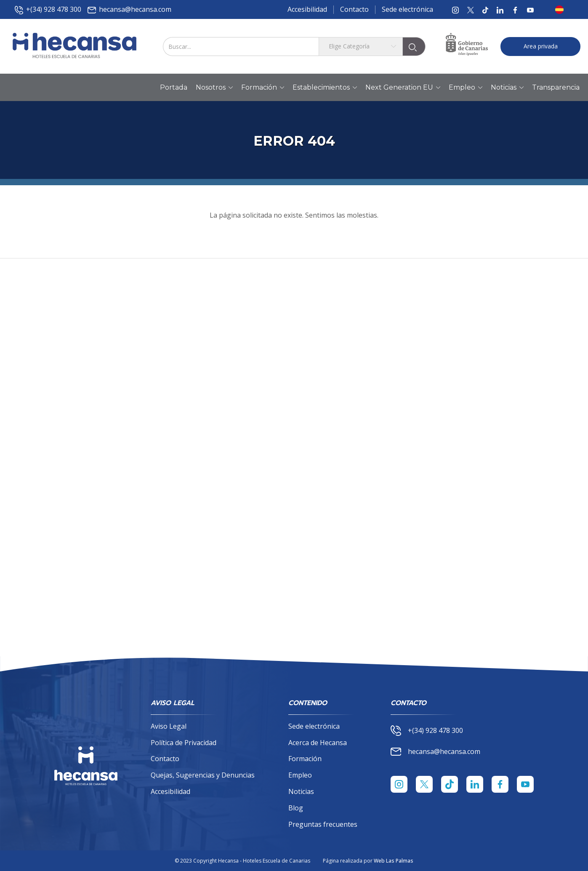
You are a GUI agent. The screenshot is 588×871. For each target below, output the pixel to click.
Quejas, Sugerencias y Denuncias (203, 775)
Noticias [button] (507, 88)
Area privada (541, 46)
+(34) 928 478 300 (48, 9)
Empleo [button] (466, 88)
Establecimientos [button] (325, 88)
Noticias (301, 791)
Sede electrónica (407, 9)
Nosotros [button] (214, 88)
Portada (174, 87)
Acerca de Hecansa (318, 743)
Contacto (354, 9)
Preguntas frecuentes (323, 824)
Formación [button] (263, 88)
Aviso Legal (169, 726)
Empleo (300, 775)
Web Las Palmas (394, 861)
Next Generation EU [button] (403, 88)
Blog (296, 808)
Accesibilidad (307, 9)
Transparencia (556, 87)
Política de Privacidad (184, 743)
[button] (562, 10)
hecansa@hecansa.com (129, 9)
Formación (305, 759)
